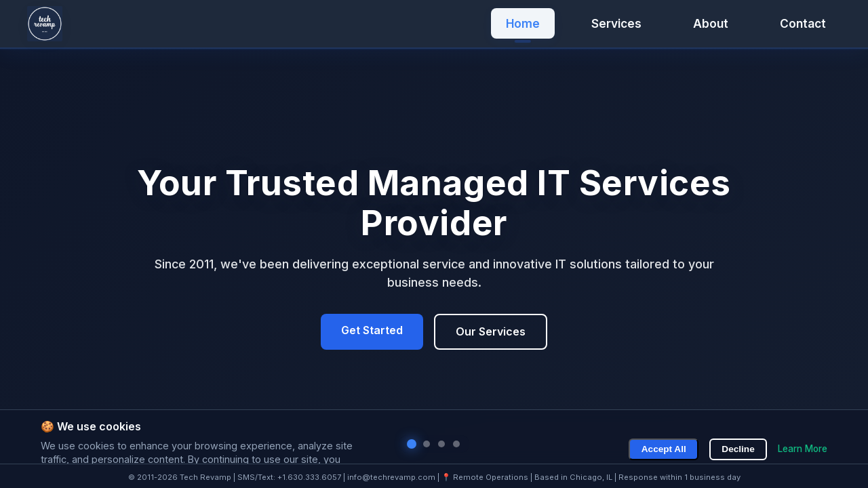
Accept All (665, 449)
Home (523, 23)
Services (616, 23)
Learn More (803, 449)
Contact (803, 23)
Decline (738, 449)
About (711, 23)
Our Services (491, 331)
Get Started (372, 330)
